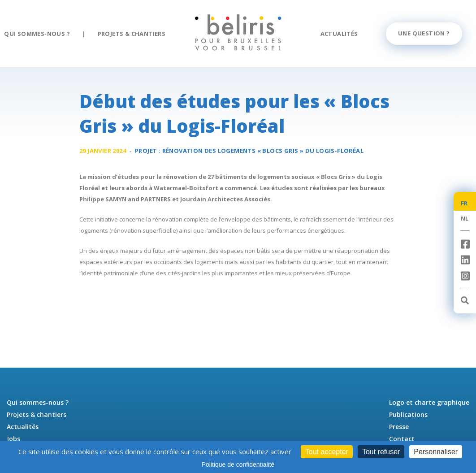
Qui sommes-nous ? (37, 34)
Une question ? (424, 33)
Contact (402, 439)
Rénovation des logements (263, 151)
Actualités (339, 34)
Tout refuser (381, 452)
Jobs (13, 439)
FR (464, 203)
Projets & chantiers (132, 34)
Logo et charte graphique (429, 402)
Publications (408, 414)
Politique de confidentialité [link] (238, 464)
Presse (399, 427)
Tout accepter (327, 452)
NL (465, 218)
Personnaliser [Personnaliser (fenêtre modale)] (436, 452)
